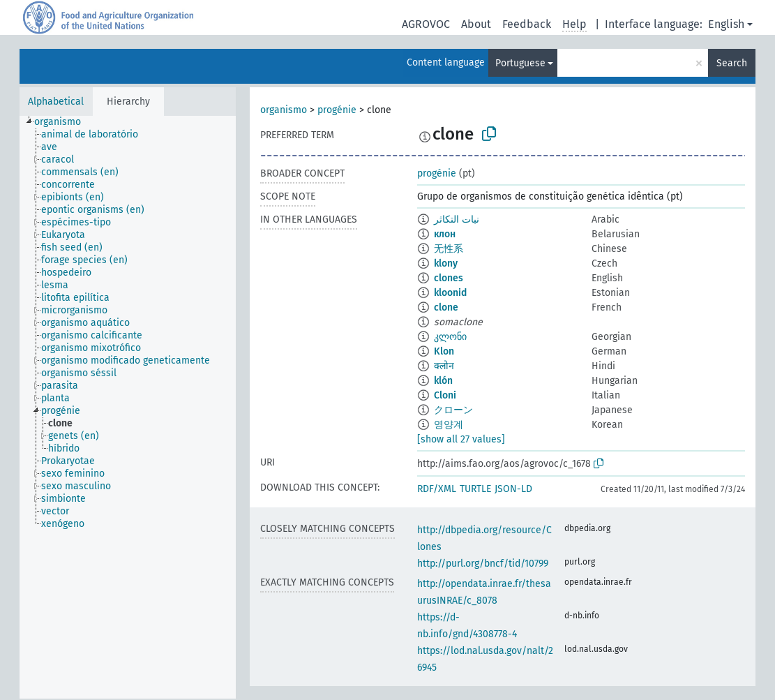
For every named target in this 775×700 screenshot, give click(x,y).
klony (446, 263)
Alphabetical (56, 102)
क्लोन (444, 366)
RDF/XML (437, 489)
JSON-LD (513, 489)
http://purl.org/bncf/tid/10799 (483, 564)
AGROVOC (426, 24)
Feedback (527, 24)
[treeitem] (63, 122)
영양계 (449, 425)
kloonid (450, 293)
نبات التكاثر (457, 219)
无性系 (449, 249)
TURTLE (475, 489)
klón (443, 381)
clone (446, 307)
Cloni (445, 395)
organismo (284, 110)
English (726, 24)
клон (445, 234)
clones (449, 278)
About (476, 24)
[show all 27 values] (461, 439)
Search (732, 63)
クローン (453, 410)
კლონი (450, 337)
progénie (337, 110)
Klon (444, 351)
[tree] (128, 407)
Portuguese (520, 63)
